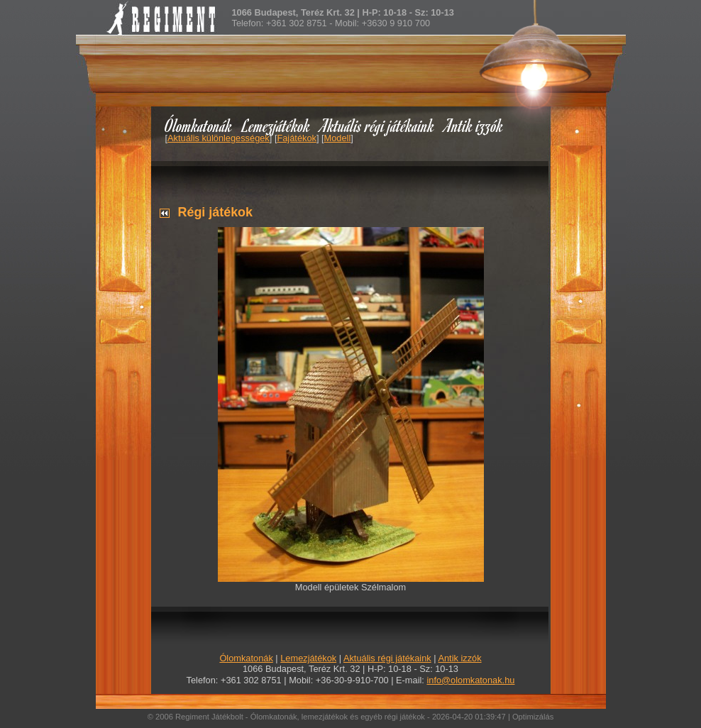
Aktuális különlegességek (219, 138)
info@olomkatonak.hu (470, 680)
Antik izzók (474, 125)
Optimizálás (533, 717)
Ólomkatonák (198, 125)
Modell (338, 138)
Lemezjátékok (276, 125)
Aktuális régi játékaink (377, 125)
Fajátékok (296, 138)
